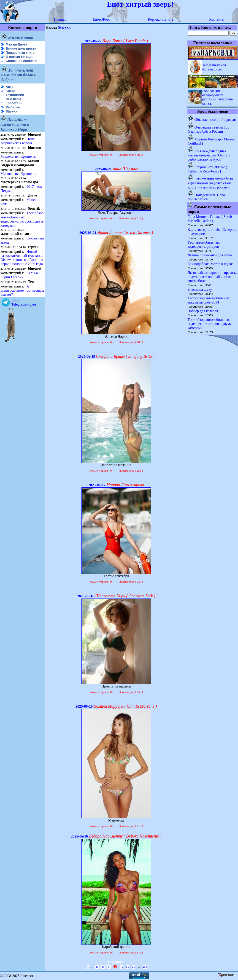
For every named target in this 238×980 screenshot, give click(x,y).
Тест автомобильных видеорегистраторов (204, 244)
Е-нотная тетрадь (20, 57)
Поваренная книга (20, 53)
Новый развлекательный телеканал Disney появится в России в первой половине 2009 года (22, 258)
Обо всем (13, 99)
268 (145, 967)
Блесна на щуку (200, 289)
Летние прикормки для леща (210, 255)
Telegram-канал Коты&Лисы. (214, 67)
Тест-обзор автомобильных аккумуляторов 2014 (209, 300)
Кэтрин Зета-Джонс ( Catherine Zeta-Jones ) (207, 169)
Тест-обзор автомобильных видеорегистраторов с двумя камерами (22, 219)
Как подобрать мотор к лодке (210, 264)
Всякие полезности (21, 48)
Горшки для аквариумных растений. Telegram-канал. (218, 97)
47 (109, 967)
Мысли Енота (16, 44)
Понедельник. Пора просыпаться (206, 197)
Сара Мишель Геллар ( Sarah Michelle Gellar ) (210, 219)
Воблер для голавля (203, 311)
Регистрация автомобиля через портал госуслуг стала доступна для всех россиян (210, 183)
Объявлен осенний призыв (215, 119)
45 (97, 967)
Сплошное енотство (22, 61)
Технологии (15, 95)
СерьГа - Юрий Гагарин (20, 275)
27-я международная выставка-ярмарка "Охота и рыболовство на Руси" (209, 155)
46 (103, 967)
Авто (10, 87)
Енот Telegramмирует (24, 302)
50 (128, 967)
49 (122, 967)
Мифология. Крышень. (18, 156)
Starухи (12, 111)
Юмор (11, 91)
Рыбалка (13, 107)
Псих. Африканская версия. (18, 141)
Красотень (14, 103)
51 (134, 967)
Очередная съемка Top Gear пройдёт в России (208, 129)
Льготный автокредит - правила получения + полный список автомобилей (212, 277)
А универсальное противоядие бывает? (22, 290)
